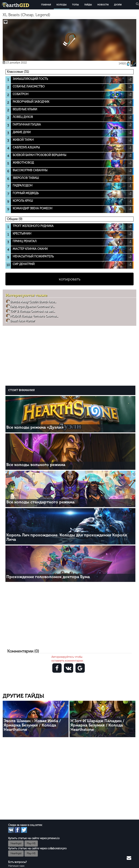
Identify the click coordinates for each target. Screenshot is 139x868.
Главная (46, 5)
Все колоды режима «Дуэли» (35, 427)
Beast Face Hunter (22, 321)
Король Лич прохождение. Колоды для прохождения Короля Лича (67, 537)
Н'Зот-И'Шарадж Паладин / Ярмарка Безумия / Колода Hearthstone (97, 725)
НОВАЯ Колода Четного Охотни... (34, 316)
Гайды (88, 5)
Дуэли (118, 5)
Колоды (62, 5)
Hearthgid (16, 843)
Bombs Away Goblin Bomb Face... (33, 302)
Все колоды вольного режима (36, 465)
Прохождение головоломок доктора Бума (48, 577)
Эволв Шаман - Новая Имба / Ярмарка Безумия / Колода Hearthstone (32, 725)
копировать (70, 279)
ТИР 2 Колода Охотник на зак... (32, 311)
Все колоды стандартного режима (40, 502)
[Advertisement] (70, 355)
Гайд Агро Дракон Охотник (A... (32, 306)
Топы (75, 5)
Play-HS (31, 843)
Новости (103, 5)
